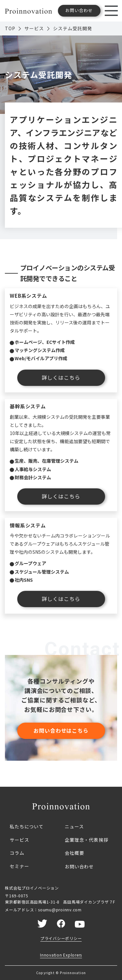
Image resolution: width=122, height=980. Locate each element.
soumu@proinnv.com (60, 910)
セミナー (19, 866)
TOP (10, 28)
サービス (34, 28)
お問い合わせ (79, 866)
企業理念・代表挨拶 (87, 840)
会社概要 (74, 853)
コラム (17, 853)
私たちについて (27, 826)
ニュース (74, 826)
